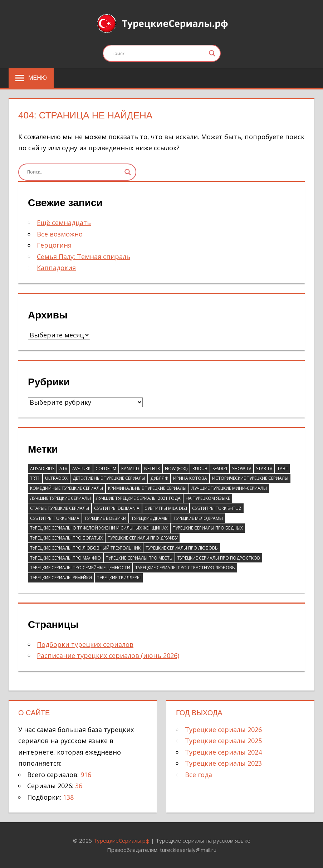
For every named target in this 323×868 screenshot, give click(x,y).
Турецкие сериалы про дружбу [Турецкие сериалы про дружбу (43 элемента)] (143, 538)
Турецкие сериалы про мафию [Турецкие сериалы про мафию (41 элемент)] (65, 558)
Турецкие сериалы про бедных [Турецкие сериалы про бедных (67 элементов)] (208, 528)
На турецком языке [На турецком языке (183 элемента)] (208, 498)
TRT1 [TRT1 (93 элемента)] (35, 478)
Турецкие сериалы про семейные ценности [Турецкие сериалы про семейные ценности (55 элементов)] (80, 568)
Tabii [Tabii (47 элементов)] (282, 469)
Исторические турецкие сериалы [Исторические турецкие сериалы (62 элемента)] (250, 478)
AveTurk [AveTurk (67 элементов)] (81, 469)
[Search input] (158, 53)
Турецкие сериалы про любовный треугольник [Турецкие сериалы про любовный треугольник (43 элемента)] (85, 548)
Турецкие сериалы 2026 (223, 730)
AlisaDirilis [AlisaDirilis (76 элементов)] (42, 469)
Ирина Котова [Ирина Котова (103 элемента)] (190, 478)
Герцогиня (54, 245)
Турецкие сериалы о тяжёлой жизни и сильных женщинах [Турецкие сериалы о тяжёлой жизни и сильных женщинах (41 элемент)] (99, 528)
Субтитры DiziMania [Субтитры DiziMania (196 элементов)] (117, 508)
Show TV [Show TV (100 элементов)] (242, 469)
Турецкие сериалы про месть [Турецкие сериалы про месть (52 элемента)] (139, 558)
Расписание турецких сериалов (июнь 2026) (108, 655)
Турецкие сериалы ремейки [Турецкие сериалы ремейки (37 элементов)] (61, 578)
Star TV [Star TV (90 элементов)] (264, 469)
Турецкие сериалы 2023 (223, 763)
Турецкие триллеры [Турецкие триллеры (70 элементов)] (119, 578)
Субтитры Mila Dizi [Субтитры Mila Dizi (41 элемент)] (166, 508)
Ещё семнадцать (64, 223)
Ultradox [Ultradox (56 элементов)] (56, 478)
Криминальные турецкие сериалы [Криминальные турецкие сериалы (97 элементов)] (147, 488)
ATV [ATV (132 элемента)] (63, 469)
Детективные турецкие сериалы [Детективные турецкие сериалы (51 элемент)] (109, 478)
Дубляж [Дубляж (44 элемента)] (159, 478)
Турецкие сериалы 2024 (223, 752)
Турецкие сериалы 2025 (223, 741)
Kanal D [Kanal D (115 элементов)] (130, 469)
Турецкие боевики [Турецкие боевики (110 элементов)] (105, 518)
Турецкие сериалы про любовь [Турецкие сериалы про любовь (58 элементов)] (182, 548)
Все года (199, 775)
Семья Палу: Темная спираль (84, 257)
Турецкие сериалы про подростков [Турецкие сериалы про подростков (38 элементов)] (219, 558)
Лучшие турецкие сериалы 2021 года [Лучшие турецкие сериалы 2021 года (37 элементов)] (138, 498)
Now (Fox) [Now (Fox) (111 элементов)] (176, 469)
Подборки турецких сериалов (85, 644)
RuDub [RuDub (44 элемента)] (200, 469)
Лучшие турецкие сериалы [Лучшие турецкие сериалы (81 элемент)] (60, 498)
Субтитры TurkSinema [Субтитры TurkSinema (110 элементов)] (55, 518)
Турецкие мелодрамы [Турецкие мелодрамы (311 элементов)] (198, 518)
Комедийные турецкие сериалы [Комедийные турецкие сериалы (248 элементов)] (67, 488)
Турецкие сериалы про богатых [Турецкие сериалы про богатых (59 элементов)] (66, 538)
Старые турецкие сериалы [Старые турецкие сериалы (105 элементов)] (60, 508)
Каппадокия (56, 268)
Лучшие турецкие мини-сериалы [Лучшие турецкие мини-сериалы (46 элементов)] (229, 488)
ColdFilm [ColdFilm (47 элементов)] (106, 469)
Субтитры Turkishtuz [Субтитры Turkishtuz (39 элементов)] (217, 508)
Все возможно (60, 234)
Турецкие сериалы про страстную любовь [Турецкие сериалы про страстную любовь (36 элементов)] (185, 568)
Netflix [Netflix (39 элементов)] (152, 469)
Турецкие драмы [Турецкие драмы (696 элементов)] (150, 518)
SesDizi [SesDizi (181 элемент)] (220, 469)
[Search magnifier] (212, 53)
